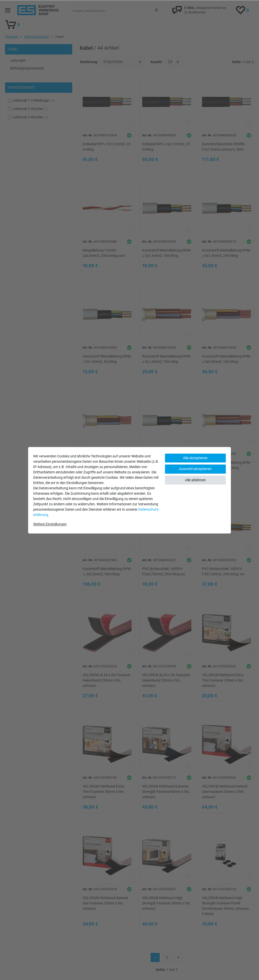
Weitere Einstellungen (50, 524)
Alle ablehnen (195, 480)
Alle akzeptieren (195, 458)
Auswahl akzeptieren (195, 469)
